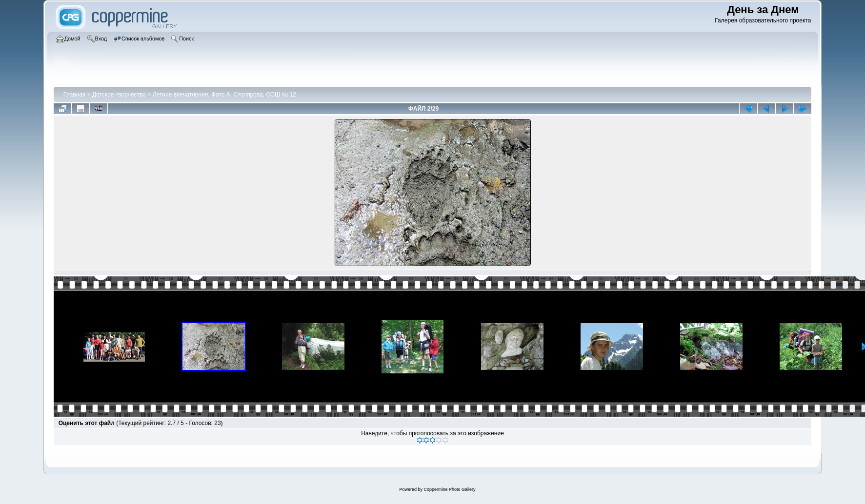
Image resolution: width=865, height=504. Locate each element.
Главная (75, 95)
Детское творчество (119, 95)
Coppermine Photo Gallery (449, 489)
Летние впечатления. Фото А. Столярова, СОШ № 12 (224, 95)
